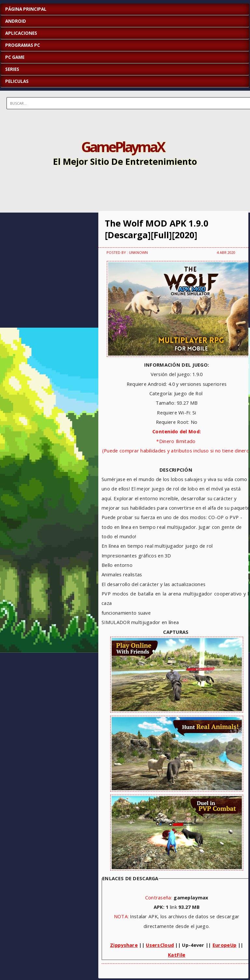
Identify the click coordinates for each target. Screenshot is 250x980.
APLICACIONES (21, 33)
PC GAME (15, 57)
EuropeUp (224, 945)
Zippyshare (124, 945)
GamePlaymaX (123, 147)
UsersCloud (160, 945)
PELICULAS (17, 81)
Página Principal (26, 9)
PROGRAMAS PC (23, 45)
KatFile (177, 955)
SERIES (12, 69)
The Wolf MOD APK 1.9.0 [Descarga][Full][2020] (157, 229)
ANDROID (16, 21)
